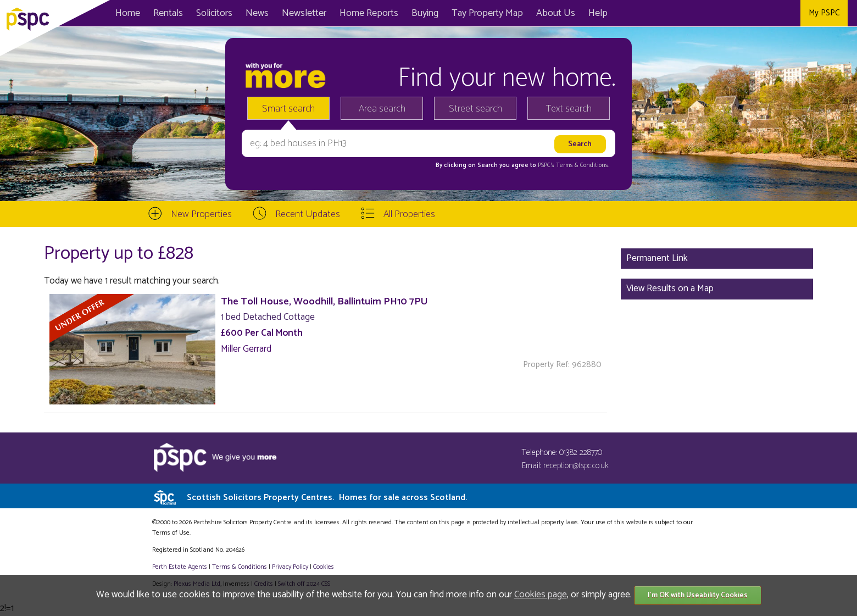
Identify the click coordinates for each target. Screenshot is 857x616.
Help (598, 13)
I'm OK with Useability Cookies (698, 595)
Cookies (324, 567)
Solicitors (214, 13)
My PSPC (824, 13)
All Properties (409, 214)
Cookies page (541, 595)
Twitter (763, 13)
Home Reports (369, 13)
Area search (382, 109)
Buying (425, 13)
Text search (569, 109)
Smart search (288, 109)
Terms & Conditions (240, 567)
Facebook (739, 13)
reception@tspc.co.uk (576, 466)
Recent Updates (308, 214)
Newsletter (304, 13)
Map (487, 13)
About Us (556, 13)
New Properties (201, 214)
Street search (475, 109)
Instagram (788, 13)
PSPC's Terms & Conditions (573, 165)
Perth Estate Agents (180, 567)
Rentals (168, 13)
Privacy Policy (290, 567)
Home (128, 13)
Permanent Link (657, 258)
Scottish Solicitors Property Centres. (327, 498)
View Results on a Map (670, 288)
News (257, 13)
